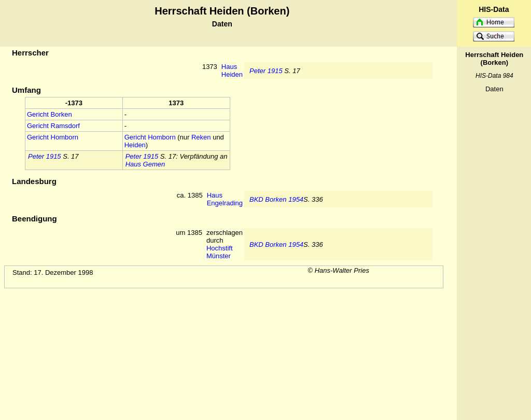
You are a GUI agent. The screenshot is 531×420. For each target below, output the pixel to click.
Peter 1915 (266, 71)
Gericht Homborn (53, 137)
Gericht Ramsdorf (53, 126)
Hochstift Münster (220, 252)
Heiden (135, 145)
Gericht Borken (50, 114)
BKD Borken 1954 (276, 199)
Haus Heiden (232, 71)
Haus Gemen (145, 164)
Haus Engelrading (225, 199)
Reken (201, 137)
